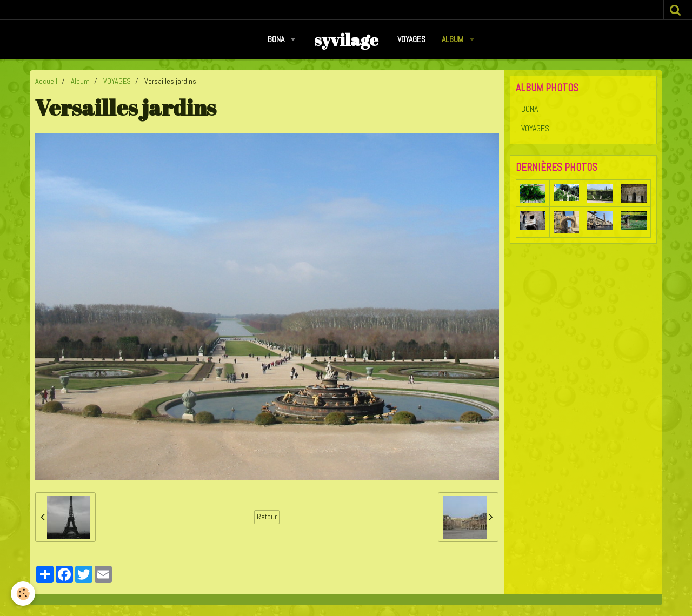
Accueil (46, 81)
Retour (267, 517)
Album (454, 39)
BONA (277, 39)
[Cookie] (23, 594)
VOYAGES (411, 39)
